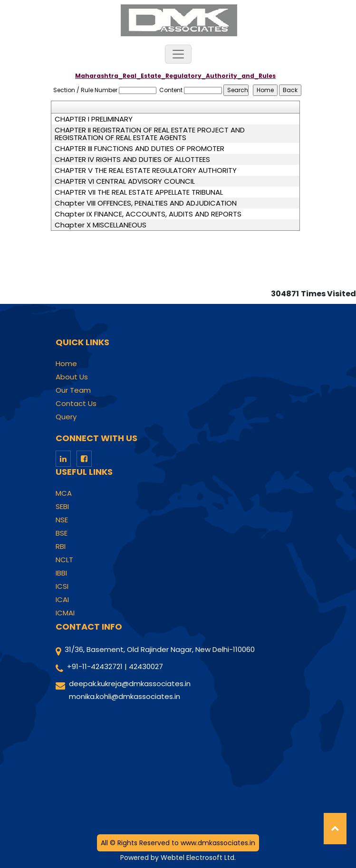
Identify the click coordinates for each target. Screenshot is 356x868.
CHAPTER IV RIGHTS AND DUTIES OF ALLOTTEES (132, 160)
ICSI (62, 586)
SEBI (62, 507)
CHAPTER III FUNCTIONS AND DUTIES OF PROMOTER (140, 149)
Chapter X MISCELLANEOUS (101, 225)
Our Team (73, 390)
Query (66, 417)
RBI (61, 547)
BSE (62, 533)
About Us (72, 377)
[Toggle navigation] (178, 54)
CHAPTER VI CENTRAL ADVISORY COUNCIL (125, 181)
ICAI (62, 600)
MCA (64, 493)
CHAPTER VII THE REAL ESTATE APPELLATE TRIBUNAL (139, 192)
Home (66, 364)
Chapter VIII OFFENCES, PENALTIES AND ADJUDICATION (146, 203)
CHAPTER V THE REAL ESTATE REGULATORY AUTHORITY (146, 170)
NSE (62, 520)
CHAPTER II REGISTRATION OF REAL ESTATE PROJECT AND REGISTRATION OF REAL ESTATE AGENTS (150, 134)
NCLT (64, 560)
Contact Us (76, 404)
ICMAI (65, 613)
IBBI (61, 573)
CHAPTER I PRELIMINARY (94, 119)
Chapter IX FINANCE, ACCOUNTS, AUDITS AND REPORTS (148, 214)
